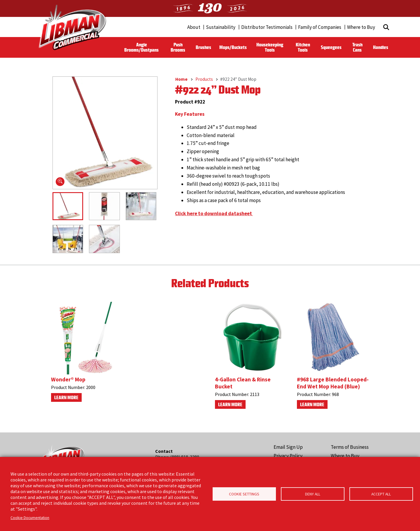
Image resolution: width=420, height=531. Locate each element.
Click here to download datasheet (214, 213)
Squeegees (331, 47)
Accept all (381, 494)
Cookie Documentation (30, 518)
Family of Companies (320, 27)
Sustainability (221, 27)
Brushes (203, 47)
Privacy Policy (288, 456)
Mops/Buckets (233, 47)
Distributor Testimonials (267, 27)
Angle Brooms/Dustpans (141, 47)
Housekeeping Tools (270, 47)
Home (181, 79)
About (194, 27)
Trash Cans (357, 47)
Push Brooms (178, 47)
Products (204, 79)
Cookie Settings (244, 494)
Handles (381, 47)
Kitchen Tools (303, 47)
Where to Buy (361, 27)
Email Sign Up (288, 447)
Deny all (313, 494)
